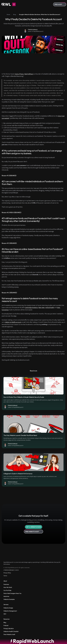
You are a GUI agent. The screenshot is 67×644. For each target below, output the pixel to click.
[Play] (33, 45)
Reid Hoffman (29, 74)
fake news (41, 308)
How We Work (8, 587)
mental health (50, 308)
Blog (5, 622)
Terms (5, 576)
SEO (5, 614)
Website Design (8, 608)
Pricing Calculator (9, 628)
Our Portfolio (7, 590)
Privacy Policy (7, 573)
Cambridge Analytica (31, 308)
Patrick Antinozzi (9, 570)
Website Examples (9, 599)
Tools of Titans (19, 74)
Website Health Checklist (11, 631)
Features (6, 584)
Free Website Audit (9, 634)
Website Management (10, 611)
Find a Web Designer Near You (12, 593)
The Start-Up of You (22, 85)
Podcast (6, 625)
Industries (6, 596)
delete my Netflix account (13, 322)
